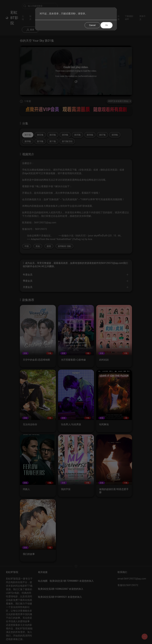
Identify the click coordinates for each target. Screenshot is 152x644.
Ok (107, 25)
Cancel (92, 25)
